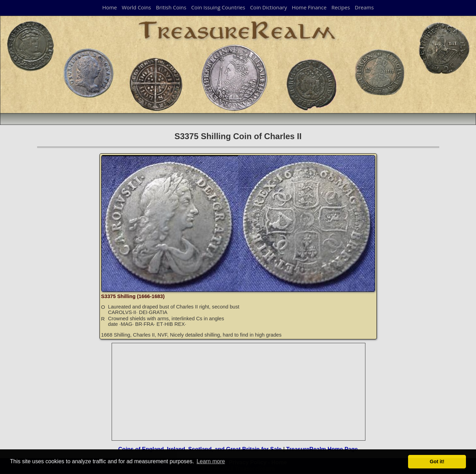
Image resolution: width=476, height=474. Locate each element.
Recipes (341, 7)
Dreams (364, 7)
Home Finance (309, 7)
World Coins (136, 7)
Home (110, 7)
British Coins (171, 7)
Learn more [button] (211, 461)
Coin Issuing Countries (218, 7)
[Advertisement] (239, 392)
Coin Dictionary (269, 7)
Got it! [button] (437, 462)
